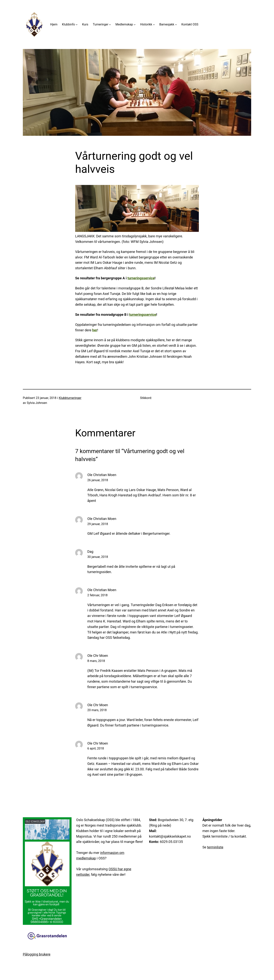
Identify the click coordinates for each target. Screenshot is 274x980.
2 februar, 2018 (97, 595)
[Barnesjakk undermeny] (176, 24)
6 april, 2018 (96, 748)
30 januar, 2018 (98, 557)
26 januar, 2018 (98, 480)
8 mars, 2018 (96, 661)
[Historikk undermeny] (154, 24)
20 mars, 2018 (97, 710)
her (95, 330)
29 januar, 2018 (98, 524)
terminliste (215, 847)
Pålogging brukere (37, 954)
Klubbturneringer (70, 398)
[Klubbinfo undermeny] (77, 24)
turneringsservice (141, 278)
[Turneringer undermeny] (110, 24)
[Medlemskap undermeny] (135, 24)
